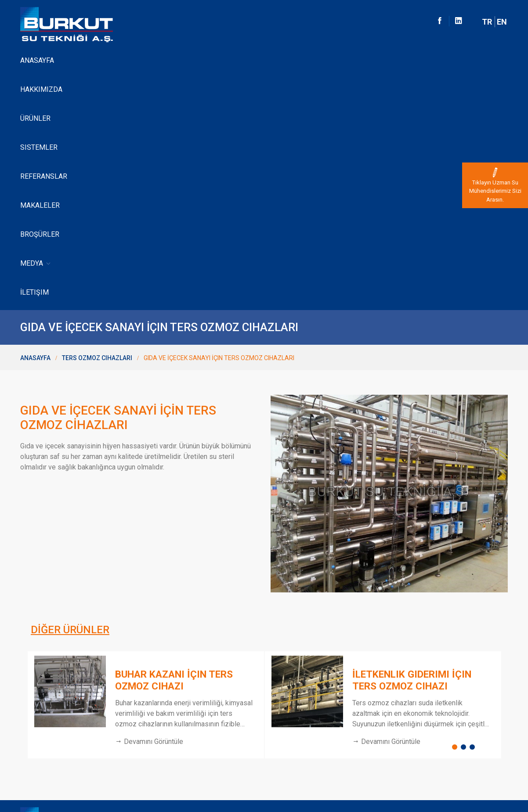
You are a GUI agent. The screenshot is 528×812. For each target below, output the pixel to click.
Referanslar (221, 60)
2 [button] (465, 517)
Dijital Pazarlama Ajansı (475, 790)
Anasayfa (37, 60)
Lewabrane (36, 715)
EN (502, 22)
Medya (363, 61)
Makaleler (272, 60)
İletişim (400, 60)
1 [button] (456, 517)
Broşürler (320, 60)
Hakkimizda (36, 670)
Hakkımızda (83, 60)
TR (487, 22)
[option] (145, 473)
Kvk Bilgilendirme (44, 744)
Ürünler (128, 60)
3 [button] (474, 517)
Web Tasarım (484, 781)
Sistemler (170, 60)
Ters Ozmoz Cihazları (97, 126)
